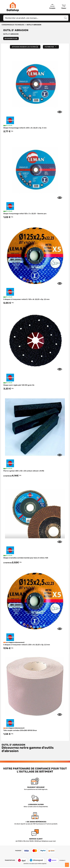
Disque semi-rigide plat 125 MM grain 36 (19, 385)
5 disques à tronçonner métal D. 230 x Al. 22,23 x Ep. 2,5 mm (27, 642)
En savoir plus (11, 38)
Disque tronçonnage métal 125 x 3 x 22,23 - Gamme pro (25, 214)
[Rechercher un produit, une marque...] (65, 18)
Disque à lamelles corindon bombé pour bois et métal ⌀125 (26, 558)
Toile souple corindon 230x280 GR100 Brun (20, 725)
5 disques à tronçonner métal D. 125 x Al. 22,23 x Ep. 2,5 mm (26, 299)
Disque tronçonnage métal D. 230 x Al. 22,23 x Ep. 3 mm (25, 128)
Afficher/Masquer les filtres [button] (25, 47)
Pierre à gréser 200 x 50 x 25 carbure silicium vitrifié (24, 471)
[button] (51, 47)
